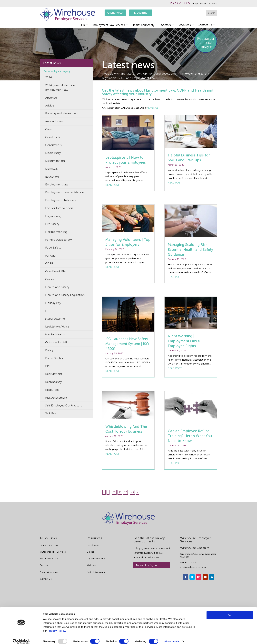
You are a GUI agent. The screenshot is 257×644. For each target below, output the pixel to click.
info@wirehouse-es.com (204, 4)
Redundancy (54, 382)
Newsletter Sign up (147, 586)
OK (230, 611)
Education (52, 177)
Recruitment (54, 374)
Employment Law (49, 566)
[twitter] (192, 598)
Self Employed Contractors (64, 405)
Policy (49, 350)
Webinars (92, 587)
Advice (50, 106)
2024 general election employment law (60, 87)
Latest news (52, 63)
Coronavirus (53, 145)
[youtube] (205, 598)
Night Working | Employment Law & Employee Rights (184, 341)
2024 (49, 77)
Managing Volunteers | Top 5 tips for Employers (128, 242)
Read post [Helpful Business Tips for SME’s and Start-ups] (175, 183)
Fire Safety (52, 224)
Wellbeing (52, 469)
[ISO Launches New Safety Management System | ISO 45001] (128, 314)
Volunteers (53, 461)
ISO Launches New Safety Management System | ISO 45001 (127, 344)
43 (132, 492)
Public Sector (54, 358)
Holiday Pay (53, 303)
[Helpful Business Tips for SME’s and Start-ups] (191, 132)
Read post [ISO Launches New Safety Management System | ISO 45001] (112, 371)
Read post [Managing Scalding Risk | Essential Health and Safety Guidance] (175, 277)
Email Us (153, 108)
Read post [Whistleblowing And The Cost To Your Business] (112, 454)
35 (114, 492)
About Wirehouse (49, 593)
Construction (54, 137)
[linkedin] (212, 598)
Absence (51, 98)
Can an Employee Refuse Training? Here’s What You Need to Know (190, 436)
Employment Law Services (108, 25)
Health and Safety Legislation (65, 295)
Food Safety (53, 248)
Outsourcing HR (56, 342)
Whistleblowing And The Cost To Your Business (126, 429)
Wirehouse (52, 484)
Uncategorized (55, 445)
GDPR (49, 263)
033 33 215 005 (179, 3)
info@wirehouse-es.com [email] (193, 589)
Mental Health (55, 334)
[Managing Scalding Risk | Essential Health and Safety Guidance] (191, 221)
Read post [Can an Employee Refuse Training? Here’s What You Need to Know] (175, 463)
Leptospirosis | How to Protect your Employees (126, 160)
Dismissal (51, 169)
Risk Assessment (56, 398)
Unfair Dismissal (56, 453)
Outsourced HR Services (53, 573)
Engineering (53, 216)
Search (212, 13)
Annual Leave (54, 121)
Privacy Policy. (57, 627)
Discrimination (55, 161)
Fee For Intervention (59, 208)
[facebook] (186, 598)
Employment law (57, 184)
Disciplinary (53, 153)
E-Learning (141, 13)
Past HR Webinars (96, 593)
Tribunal (51, 429)
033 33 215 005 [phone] (188, 584)
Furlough (51, 256)
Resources (184, 25)
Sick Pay (51, 413)
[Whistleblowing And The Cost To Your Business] (128, 405)
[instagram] (199, 598)
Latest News (93, 566)
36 (120, 492)
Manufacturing (55, 319)
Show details (172, 638)
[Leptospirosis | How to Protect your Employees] (128, 133)
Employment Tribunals (60, 200)
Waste (49, 477)
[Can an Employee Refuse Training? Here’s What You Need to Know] (191, 407)
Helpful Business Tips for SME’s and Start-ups (189, 158)
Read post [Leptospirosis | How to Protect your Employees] (112, 185)
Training (51, 421)
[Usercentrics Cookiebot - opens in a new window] (21, 638)
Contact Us (205, 25)
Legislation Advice (57, 327)
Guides (50, 279)
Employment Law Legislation (65, 192)
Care (48, 129)
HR (83, 25)
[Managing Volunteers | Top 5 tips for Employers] (128, 218)
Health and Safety (143, 25)
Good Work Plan (56, 271)
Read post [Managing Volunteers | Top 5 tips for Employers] (112, 267)
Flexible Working (56, 232)
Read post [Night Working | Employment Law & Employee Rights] (175, 368)
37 (125, 492)
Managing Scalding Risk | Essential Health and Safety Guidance (190, 250)
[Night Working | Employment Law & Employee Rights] (191, 313)
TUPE (49, 437)
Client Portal (115, 13)
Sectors (166, 25)
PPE (48, 366)
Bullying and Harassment (62, 113)
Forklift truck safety (59, 240)
